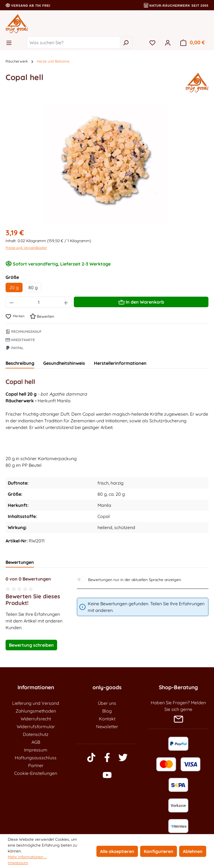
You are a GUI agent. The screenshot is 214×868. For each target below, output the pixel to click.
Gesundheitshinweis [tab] (64, 363)
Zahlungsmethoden (36, 711)
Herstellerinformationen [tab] (120, 363)
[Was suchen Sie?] (73, 43)
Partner (36, 765)
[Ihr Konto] (168, 43)
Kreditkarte (20, 340)
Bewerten (42, 316)
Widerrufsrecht (36, 719)
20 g (14, 287)
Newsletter (107, 726)
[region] (107, 163)
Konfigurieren (159, 851)
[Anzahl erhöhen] (66, 302)
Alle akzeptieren (117, 851)
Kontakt (107, 719)
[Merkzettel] (152, 43)
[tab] (20, 363)
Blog (107, 711)
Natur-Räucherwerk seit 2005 (176, 6)
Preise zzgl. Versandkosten (26, 248)
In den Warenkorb (141, 301)
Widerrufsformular (36, 726)
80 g (33, 287)
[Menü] (11, 43)
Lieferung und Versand (36, 703)
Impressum (36, 750)
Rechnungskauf (24, 331)
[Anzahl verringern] (11, 302)
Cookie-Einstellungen (36, 773)
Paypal (14, 348)
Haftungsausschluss (36, 758)
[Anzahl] (39, 302)
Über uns (107, 703)
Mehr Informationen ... (27, 857)
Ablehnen (193, 851)
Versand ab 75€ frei (28, 6)
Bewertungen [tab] (20, 562)
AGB (36, 742)
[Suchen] (126, 43)
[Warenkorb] (193, 43)
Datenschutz (36, 734)
